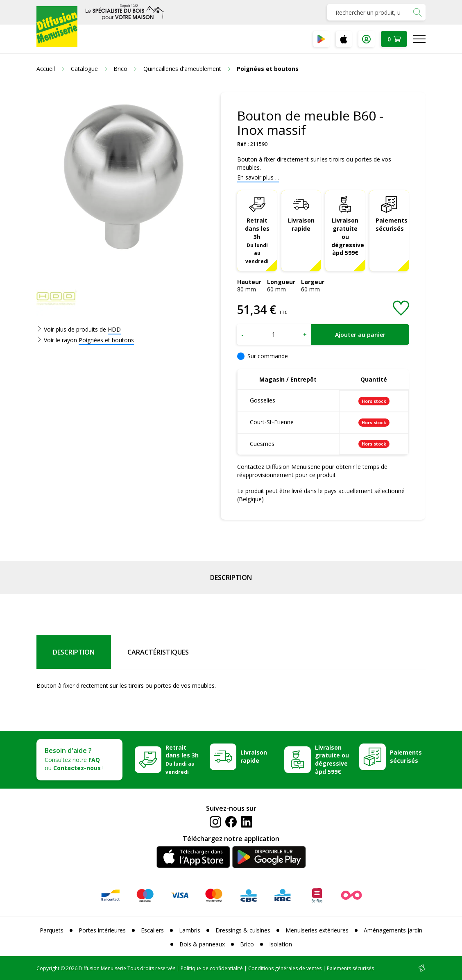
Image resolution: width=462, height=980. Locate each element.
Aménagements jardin (393, 930)
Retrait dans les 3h (257, 240)
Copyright (48, 968)
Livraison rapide (301, 224)
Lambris (190, 930)
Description (231, 578)
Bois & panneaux (202, 944)
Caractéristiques (158, 652)
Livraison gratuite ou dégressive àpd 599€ (348, 237)
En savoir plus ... (258, 177)
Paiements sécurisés (392, 224)
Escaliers (152, 930)
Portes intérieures (102, 930)
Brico (247, 944)
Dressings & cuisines (243, 930)
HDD (114, 329)
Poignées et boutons (106, 340)
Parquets (52, 930)
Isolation (281, 944)
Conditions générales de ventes (285, 968)
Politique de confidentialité (212, 968)
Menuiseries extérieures (317, 930)
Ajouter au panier (360, 335)
